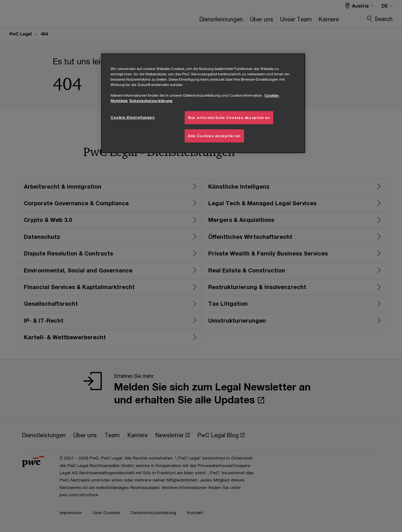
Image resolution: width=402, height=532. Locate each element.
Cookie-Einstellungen (133, 117)
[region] (203, 103)
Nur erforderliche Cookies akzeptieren (229, 118)
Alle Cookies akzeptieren (214, 136)
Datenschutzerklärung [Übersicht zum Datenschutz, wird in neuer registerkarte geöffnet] (151, 101)
